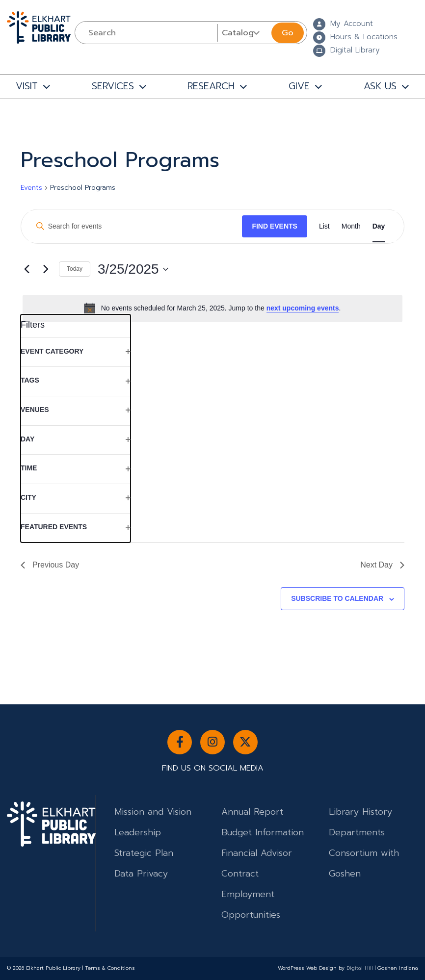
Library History (360, 812)
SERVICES (113, 86)
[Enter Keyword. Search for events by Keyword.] (135, 226)
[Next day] (46, 269)
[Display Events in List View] (324, 226)
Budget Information (263, 832)
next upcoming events (303, 308)
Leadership (138, 832)
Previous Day (50, 565)
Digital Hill (360, 968)
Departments (357, 832)
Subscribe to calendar (337, 598)
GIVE (299, 86)
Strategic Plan (144, 853)
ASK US (380, 86)
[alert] (212, 309)
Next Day (382, 565)
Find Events (275, 226)
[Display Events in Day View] (379, 226)
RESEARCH (211, 86)
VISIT (27, 86)
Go (288, 33)
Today (75, 269)
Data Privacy (141, 874)
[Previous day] (27, 269)
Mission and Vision (153, 812)
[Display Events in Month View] (351, 226)
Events (31, 188)
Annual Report (252, 812)
